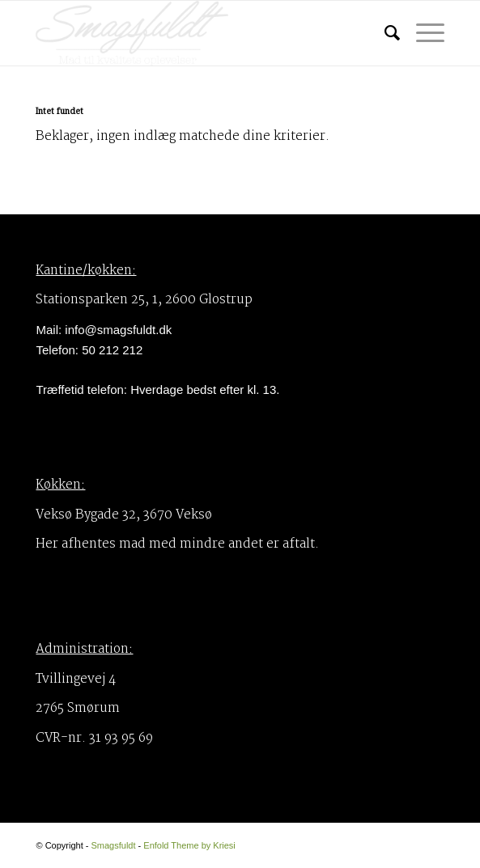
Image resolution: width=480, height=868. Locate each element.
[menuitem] (384, 33)
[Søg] (384, 33)
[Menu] (422, 33)
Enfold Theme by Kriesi (189, 845)
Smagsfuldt (113, 845)
